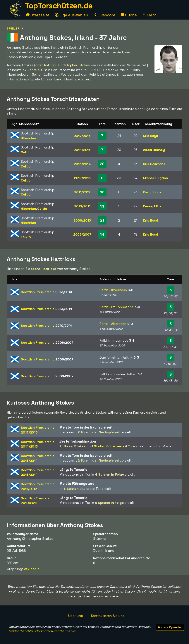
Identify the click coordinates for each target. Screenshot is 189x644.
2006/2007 (82, 234)
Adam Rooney (154, 150)
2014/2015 (82, 150)
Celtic (26, 152)
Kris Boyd (151, 136)
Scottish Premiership (47, 292)
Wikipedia (32, 569)
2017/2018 (82, 136)
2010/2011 (82, 206)
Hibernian (28, 138)
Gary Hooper (153, 192)
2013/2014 (82, 164)
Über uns (75, 616)
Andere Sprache (170, 627)
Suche (129, 15)
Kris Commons (154, 164)
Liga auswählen (71, 15)
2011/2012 (82, 192)
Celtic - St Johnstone (117, 307)
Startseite (38, 15)
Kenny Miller (153, 206)
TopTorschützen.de (59, 6)
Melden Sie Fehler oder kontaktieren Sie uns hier (42, 631)
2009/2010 (82, 220)
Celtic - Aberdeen (113, 324)
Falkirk (26, 237)
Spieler (13, 29)
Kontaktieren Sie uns (108, 616)
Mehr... (150, 15)
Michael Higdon (156, 178)
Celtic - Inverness (113, 290)
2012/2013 (82, 178)
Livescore (104, 15)
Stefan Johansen (108, 446)
